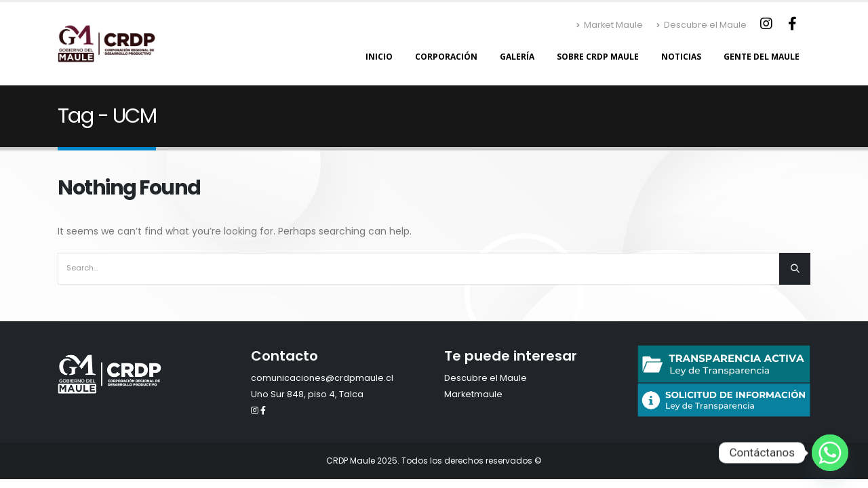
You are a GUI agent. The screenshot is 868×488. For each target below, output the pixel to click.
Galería (517, 57)
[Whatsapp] (830, 453)
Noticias (681, 57)
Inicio (379, 57)
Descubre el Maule (702, 25)
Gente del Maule (762, 57)
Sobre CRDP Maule (598, 57)
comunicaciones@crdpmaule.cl (322, 378)
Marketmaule (473, 394)
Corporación (446, 57)
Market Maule (610, 25)
